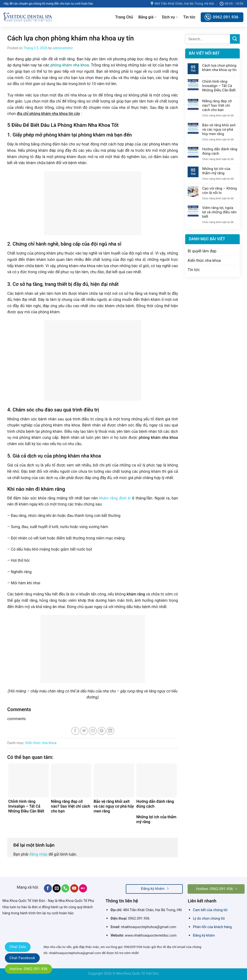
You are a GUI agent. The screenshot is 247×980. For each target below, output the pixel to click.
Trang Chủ (124, 17)
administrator (63, 48)
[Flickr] (83, 888)
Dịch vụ (170, 17)
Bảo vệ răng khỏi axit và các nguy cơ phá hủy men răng (219, 129)
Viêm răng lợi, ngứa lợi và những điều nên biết (219, 212)
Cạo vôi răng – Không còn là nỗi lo (219, 191)
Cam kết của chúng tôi (210, 910)
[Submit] (235, 39)
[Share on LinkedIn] (110, 731)
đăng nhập (38, 854)
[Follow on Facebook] (48, 888)
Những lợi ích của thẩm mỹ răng (216, 171)
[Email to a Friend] (93, 731)
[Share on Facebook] (75, 731)
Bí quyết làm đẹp (202, 251)
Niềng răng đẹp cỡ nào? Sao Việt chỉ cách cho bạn (217, 105)
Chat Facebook (22, 958)
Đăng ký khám (204, 936)
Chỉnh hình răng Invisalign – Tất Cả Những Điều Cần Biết (219, 86)
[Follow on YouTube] (74, 888)
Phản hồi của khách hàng (212, 927)
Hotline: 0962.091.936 (28, 969)
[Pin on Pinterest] (102, 731)
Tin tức (189, 17)
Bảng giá (148, 17)
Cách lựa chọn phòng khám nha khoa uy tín (219, 68)
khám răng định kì (115, 498)
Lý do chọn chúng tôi (209, 919)
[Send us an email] (57, 888)
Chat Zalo (18, 947)
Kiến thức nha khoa (41, 743)
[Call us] (65, 888)
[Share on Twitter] (84, 731)
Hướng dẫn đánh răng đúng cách (220, 151)
